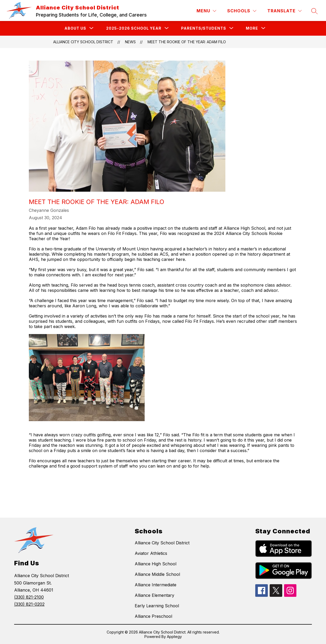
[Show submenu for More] (252, 28)
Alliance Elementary (154, 595)
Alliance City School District (83, 42)
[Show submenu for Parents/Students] (204, 28)
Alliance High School (156, 564)
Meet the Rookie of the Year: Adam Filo (187, 42)
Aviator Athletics (151, 553)
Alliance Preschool (153, 616)
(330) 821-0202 (29, 604)
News (130, 42)
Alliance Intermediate (156, 585)
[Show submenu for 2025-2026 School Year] (134, 28)
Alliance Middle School (157, 574)
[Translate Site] (284, 11)
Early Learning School (157, 606)
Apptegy (174, 637)
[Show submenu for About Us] (75, 28)
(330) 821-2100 (29, 597)
